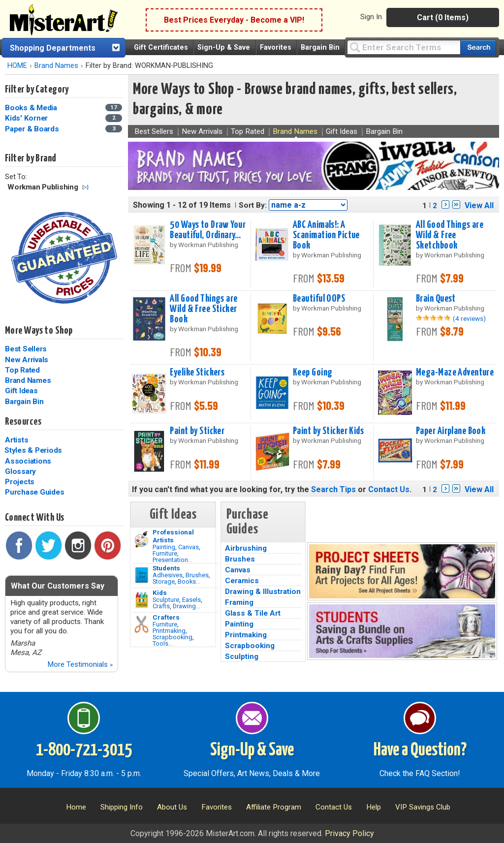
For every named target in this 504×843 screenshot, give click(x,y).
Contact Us (389, 489)
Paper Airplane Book (451, 431)
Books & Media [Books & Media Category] (32, 108)
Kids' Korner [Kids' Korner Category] (27, 118)
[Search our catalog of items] (478, 47)
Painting (164, 547)
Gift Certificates (161, 47)
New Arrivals (27, 360)
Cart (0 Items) (443, 17)
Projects (20, 482)
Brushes (197, 575)
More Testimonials (80, 664)
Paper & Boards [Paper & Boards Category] (33, 129)
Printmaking (169, 631)
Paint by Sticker (197, 431)
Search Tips (333, 489)
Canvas (189, 547)
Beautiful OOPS (319, 299)
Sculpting (242, 656)
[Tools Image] (142, 624)
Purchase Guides (34, 492)
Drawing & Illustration (263, 592)
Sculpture (166, 600)
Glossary (20, 471)
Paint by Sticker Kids (328, 431)
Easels (191, 600)
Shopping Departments (53, 48)
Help (374, 807)
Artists (16, 440)
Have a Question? (420, 750)
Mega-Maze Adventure (455, 373)
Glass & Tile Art (253, 613)
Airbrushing (246, 548)
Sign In (371, 17)
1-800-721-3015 (84, 750)
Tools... (163, 643)
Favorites (276, 47)
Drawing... (187, 606)
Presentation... (173, 560)
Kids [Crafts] (160, 593)
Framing (239, 602)
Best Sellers (26, 349)
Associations (28, 461)
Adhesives (168, 575)
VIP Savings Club (423, 807)
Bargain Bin (320, 47)
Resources (23, 422)
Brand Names (56, 66)
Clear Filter (85, 187)
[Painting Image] (142, 539)
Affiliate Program (274, 807)
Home (76, 807)
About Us (172, 807)
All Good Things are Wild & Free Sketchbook (450, 235)
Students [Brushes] (166, 568)
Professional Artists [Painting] (173, 536)
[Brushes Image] (142, 575)
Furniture (165, 553)
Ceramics (242, 581)
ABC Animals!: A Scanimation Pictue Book (326, 235)
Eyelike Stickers (197, 373)
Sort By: (253, 205)
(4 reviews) (469, 318)
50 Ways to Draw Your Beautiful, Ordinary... (208, 230)
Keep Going (313, 373)
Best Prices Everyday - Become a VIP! (234, 20)
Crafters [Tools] (166, 617)
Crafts (161, 606)
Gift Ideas (21, 391)
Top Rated (22, 370)
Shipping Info (122, 807)
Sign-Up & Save (224, 47)
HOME (17, 66)
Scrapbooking (173, 637)
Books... (189, 581)
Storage (164, 581)
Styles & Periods (33, 450)
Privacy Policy (349, 833)
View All (479, 205)
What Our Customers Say (58, 586)
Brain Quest (436, 299)
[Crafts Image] (142, 600)
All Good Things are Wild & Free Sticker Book (204, 309)
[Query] (404, 47)
